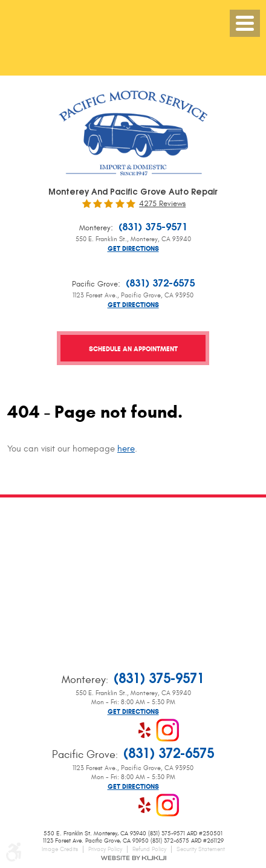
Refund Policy (149, 849)
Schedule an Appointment (133, 349)
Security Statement (201, 849)
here (126, 449)
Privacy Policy (105, 849)
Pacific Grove (95, 284)
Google (122, 730)
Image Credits (60, 849)
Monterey (95, 228)
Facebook (99, 730)
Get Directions (133, 249)
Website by (133, 858)
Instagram (167, 730)
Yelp (144, 730)
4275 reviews (162, 204)
